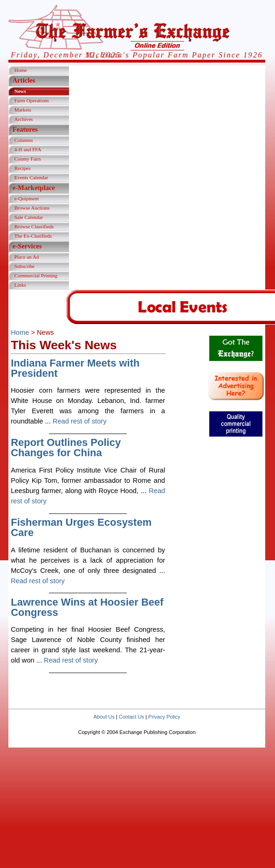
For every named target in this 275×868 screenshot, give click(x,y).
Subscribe (24, 266)
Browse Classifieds (34, 226)
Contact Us (131, 717)
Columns (24, 140)
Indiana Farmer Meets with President (75, 368)
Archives (24, 119)
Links (20, 285)
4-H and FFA (28, 149)
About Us (104, 717)
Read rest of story (80, 421)
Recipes (23, 168)
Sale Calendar (29, 217)
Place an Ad (27, 257)
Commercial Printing (36, 275)
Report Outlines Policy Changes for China (66, 448)
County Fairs (28, 159)
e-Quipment (27, 198)
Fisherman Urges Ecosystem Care (81, 527)
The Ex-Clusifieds (33, 236)
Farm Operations (32, 100)
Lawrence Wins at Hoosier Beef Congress (87, 607)
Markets (23, 110)
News (20, 91)
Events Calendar (31, 177)
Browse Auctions (32, 208)
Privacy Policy (164, 717)
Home (21, 70)
